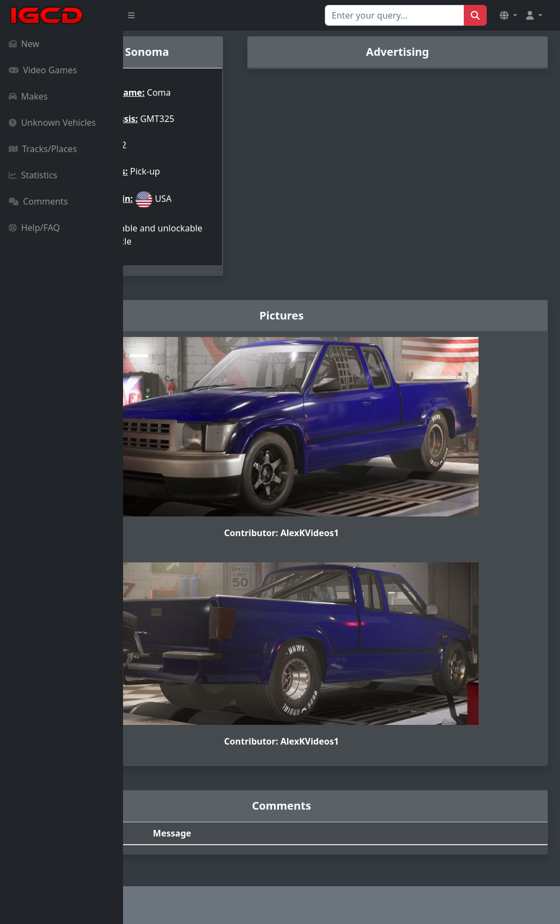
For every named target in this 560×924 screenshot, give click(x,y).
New (24, 44)
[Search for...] (395, 15)
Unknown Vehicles (52, 123)
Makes (28, 96)
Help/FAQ (34, 228)
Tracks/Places (43, 149)
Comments (38, 201)
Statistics (33, 175)
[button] (509, 15)
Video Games (43, 70)
